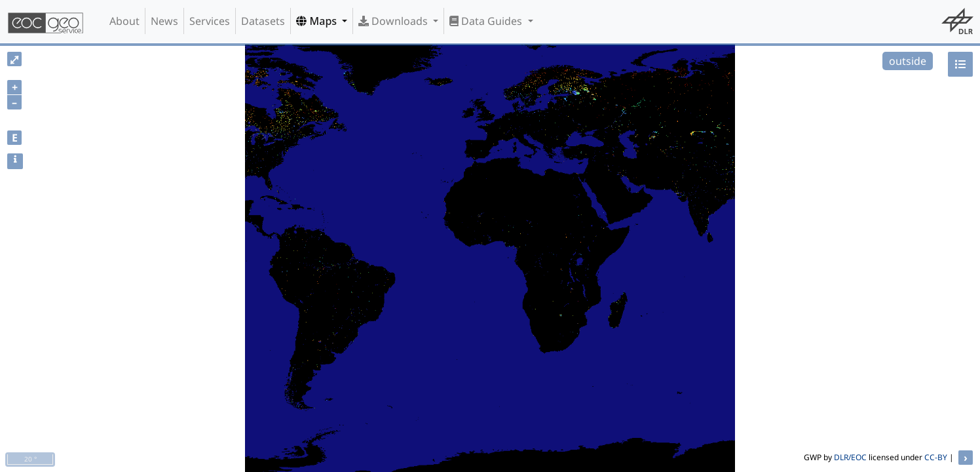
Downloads (394, 21)
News (164, 21)
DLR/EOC (850, 457)
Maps (318, 21)
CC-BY (936, 457)
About (124, 21)
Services (210, 21)
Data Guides (487, 21)
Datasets (263, 21)
